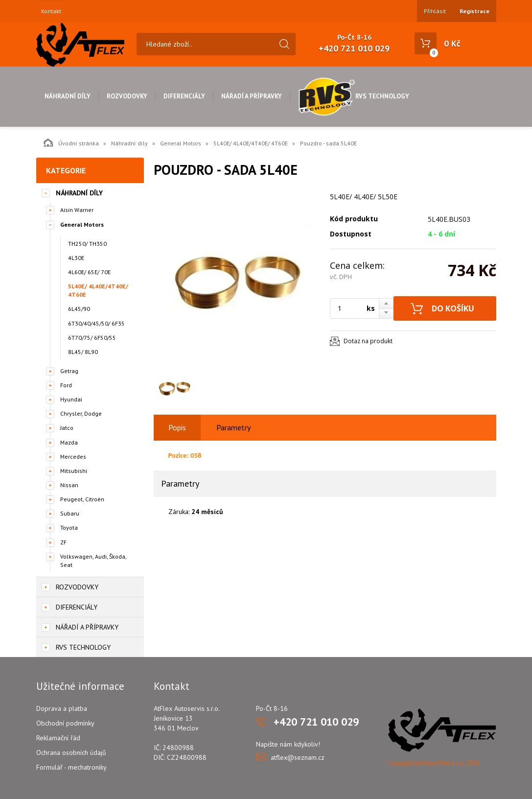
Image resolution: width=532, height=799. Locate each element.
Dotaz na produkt (368, 341)
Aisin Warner (77, 210)
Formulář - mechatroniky (71, 767)
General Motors (181, 143)
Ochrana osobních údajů (71, 752)
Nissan (69, 485)
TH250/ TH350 (87, 244)
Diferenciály (184, 96)
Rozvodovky (127, 96)
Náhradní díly (68, 96)
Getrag (69, 371)
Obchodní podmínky (65, 723)
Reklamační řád (58, 738)
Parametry (233, 427)
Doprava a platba (62, 708)
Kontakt (51, 11)
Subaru (70, 513)
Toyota (69, 528)
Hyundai (71, 399)
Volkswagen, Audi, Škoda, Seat (93, 561)
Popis (177, 427)
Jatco (67, 428)
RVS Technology (354, 96)
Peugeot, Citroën (82, 499)
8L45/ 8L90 (83, 352)
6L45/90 (79, 309)
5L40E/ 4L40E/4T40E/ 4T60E (251, 143)
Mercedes (73, 457)
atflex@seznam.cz (298, 757)
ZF (63, 542)
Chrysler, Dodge (81, 413)
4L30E (76, 258)
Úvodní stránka (71, 142)
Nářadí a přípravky (252, 96)
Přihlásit (435, 11)
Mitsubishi (74, 471)
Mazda (69, 442)
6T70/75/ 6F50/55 (92, 338)
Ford (66, 385)
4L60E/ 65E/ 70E (89, 272)
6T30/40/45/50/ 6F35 (96, 323)
